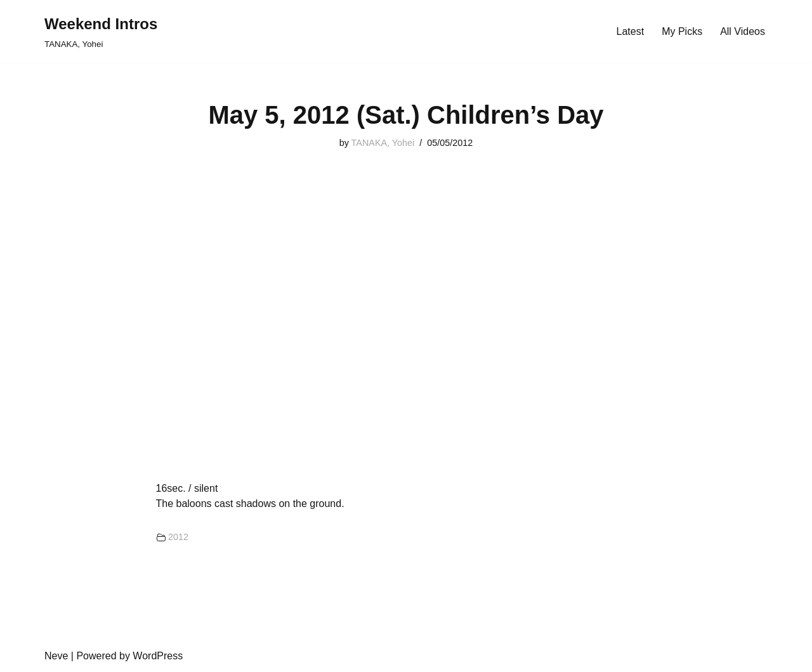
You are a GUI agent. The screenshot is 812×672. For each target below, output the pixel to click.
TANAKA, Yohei (383, 143)
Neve (56, 656)
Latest (631, 31)
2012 (178, 537)
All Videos (743, 31)
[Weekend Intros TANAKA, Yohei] (101, 31)
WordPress (158, 656)
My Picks (682, 31)
